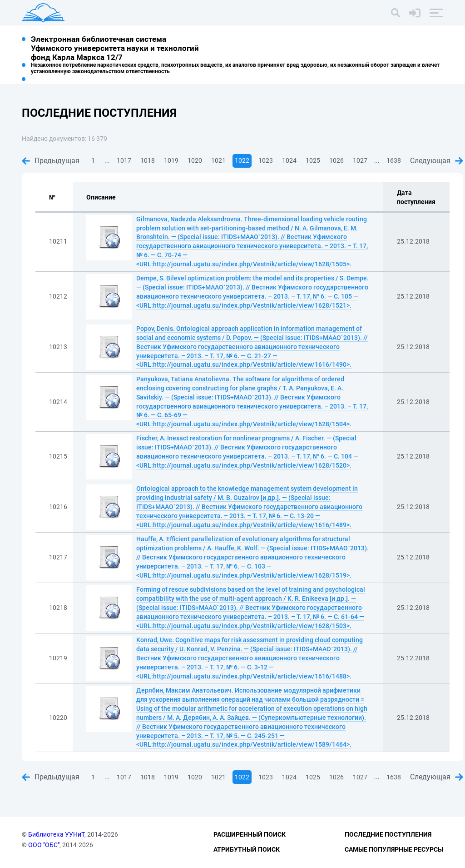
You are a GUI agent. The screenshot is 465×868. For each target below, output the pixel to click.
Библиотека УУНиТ (56, 834)
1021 (218, 160)
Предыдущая (51, 161)
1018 (148, 160)
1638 (394, 160)
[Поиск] (396, 13)
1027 (360, 160)
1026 (336, 160)
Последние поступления (388, 834)
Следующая (437, 161)
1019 (171, 160)
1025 (313, 160)
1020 (195, 160)
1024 (289, 160)
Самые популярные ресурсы (394, 849)
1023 (266, 160)
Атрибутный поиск (247, 849)
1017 (124, 160)
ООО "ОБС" (44, 845)
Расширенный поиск (250, 834)
